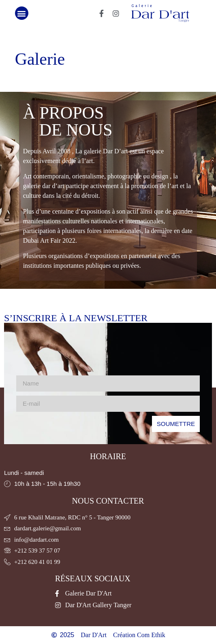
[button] (22, 13)
